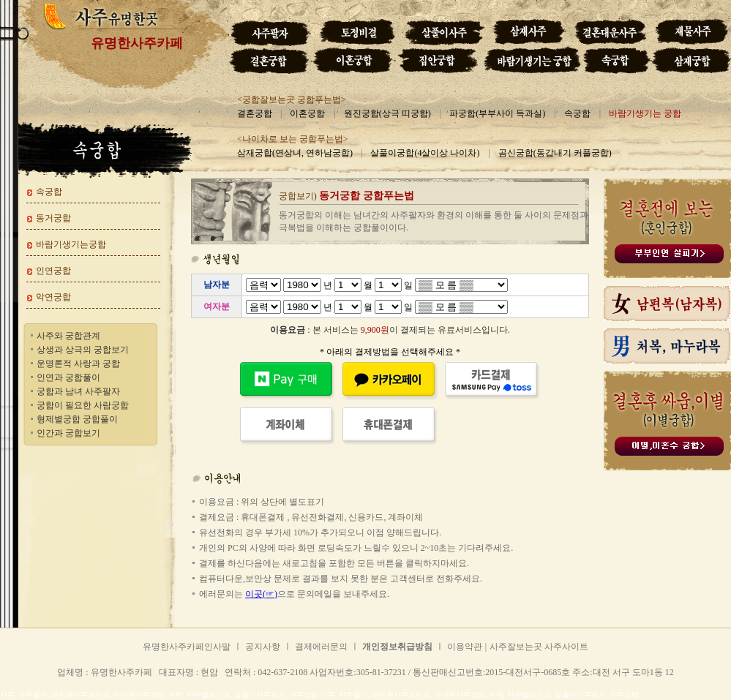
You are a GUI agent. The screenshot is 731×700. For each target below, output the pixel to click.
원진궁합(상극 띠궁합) (387, 113)
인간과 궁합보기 (68, 433)
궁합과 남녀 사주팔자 (78, 391)
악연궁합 (53, 297)
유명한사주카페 (137, 43)
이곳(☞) (261, 594)
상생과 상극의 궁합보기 (83, 350)
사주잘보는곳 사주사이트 (539, 647)
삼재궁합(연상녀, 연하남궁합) (295, 153)
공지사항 (263, 647)
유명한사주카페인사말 (187, 647)
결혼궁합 (255, 113)
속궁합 (577, 113)
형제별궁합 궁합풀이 (77, 419)
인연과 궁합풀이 (68, 377)
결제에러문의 (321, 647)
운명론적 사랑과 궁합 (78, 364)
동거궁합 (53, 218)
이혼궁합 (307, 113)
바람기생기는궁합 (71, 244)
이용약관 (465, 647)
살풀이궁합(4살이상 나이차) (425, 153)
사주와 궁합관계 (68, 336)
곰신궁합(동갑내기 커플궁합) (555, 153)
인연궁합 (53, 271)
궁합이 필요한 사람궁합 (83, 405)
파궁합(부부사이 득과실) (497, 113)
